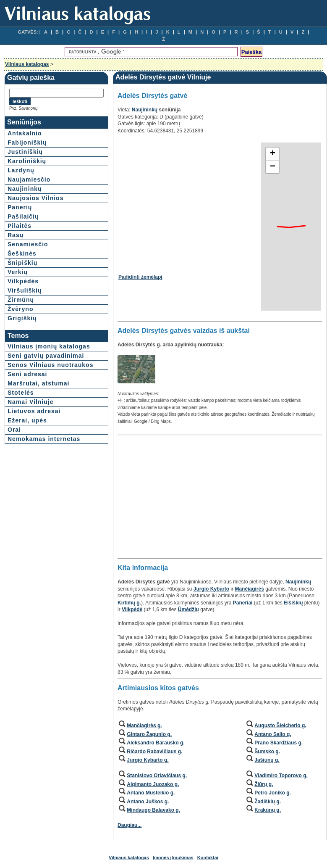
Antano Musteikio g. (151, 793)
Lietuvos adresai (34, 411)
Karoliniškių (27, 161)
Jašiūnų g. (267, 760)
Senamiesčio (28, 244)
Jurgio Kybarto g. (148, 760)
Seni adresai (27, 374)
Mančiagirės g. (144, 726)
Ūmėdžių (188, 609)
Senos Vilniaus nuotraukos (50, 365)
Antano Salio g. (273, 734)
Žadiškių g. (268, 802)
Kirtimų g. (129, 603)
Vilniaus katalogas (27, 64)
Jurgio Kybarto (211, 589)
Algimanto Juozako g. (153, 784)
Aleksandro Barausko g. (156, 743)
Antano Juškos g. (148, 802)
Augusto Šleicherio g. (280, 726)
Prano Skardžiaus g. (279, 743)
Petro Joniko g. (273, 793)
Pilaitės (20, 226)
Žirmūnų (21, 300)
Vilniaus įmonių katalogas (49, 346)
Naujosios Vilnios (35, 198)
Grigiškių (22, 318)
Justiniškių (25, 152)
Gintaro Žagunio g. (149, 734)
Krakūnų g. (268, 810)
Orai (14, 430)
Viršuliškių (25, 290)
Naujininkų (25, 189)
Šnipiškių (22, 263)
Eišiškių (293, 603)
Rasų (16, 235)
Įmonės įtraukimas (173, 857)
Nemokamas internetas (44, 439)
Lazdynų (21, 170)
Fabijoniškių (27, 142)
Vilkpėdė (132, 609)
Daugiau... (129, 825)
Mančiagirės (249, 589)
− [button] (273, 167)
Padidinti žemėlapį (140, 277)
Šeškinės (22, 253)
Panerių (20, 207)
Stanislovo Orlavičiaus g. (157, 776)
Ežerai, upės (27, 420)
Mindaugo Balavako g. (153, 810)
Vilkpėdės (23, 281)
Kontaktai (208, 857)
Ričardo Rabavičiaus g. (154, 752)
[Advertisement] (189, 201)
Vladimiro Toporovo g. (281, 776)
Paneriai (243, 603)
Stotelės (21, 393)
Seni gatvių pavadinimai (46, 356)
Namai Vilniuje (30, 402)
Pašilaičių (23, 216)
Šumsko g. (267, 752)
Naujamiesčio (29, 179)
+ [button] (273, 154)
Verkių (18, 272)
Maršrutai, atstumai (38, 383)
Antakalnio (25, 133)
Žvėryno (20, 309)
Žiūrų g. (264, 784)
